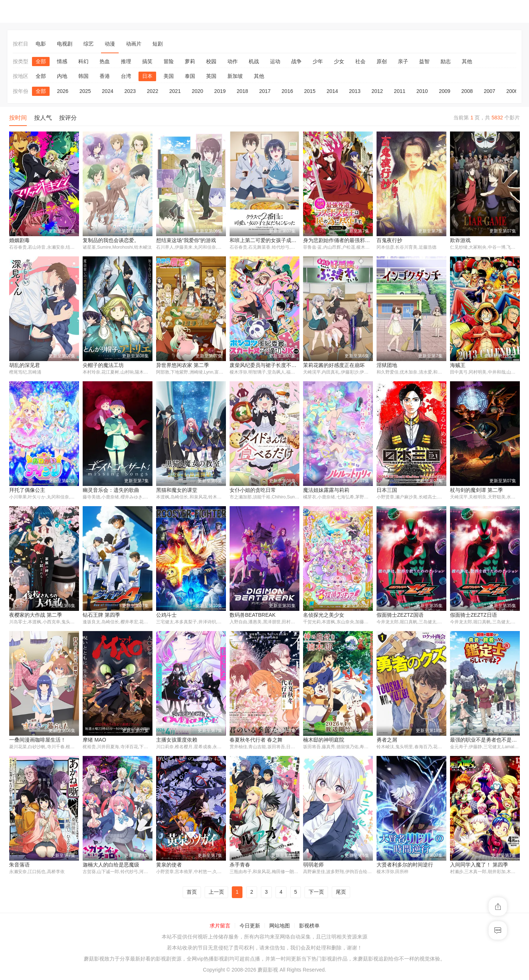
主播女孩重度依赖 (177, 741)
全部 (41, 61)
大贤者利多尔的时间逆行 (405, 866)
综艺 (89, 44)
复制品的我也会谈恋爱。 (111, 240)
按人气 (43, 118)
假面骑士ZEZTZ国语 (400, 616)
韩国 (83, 76)
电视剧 (65, 44)
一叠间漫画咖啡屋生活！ (37, 741)
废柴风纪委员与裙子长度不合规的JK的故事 (279, 365)
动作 (233, 61)
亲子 (403, 61)
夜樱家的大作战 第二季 (36, 616)
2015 (310, 91)
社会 (360, 61)
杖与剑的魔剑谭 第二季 (476, 490)
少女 (339, 61)
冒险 (169, 61)
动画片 (134, 44)
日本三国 (387, 490)
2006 (512, 91)
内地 (62, 76)
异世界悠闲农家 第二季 (183, 365)
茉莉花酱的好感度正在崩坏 (334, 365)
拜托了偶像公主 (27, 490)
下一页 (316, 893)
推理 (126, 61)
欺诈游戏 (460, 240)
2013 (355, 91)
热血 (105, 61)
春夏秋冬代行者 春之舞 (256, 741)
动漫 (110, 44)
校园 (211, 61)
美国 (169, 76)
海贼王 (458, 365)
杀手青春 (240, 866)
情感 (62, 61)
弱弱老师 (313, 866)
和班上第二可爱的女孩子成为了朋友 (271, 240)
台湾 (126, 76)
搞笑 (147, 61)
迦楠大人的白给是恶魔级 (111, 866)
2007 (490, 91)
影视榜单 (309, 927)
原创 (382, 61)
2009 (445, 91)
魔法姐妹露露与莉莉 (326, 490)
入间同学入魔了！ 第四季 (479, 866)
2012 (377, 91)
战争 (296, 61)
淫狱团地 (387, 365)
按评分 (68, 118)
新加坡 (235, 76)
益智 (424, 61)
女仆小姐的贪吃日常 (253, 490)
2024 (107, 91)
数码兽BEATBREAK (253, 616)
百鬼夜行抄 (389, 240)
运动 (275, 61)
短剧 (158, 44)
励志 (446, 61)
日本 (147, 76)
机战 (254, 61)
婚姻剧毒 (19, 240)
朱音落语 (19, 866)
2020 (197, 91)
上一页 (216, 893)
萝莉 (190, 61)
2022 (153, 91)
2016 (287, 91)
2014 (332, 91)
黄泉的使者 (169, 866)
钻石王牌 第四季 (101, 616)
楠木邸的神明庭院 (324, 741)
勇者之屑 (387, 741)
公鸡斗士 (166, 616)
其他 (467, 61)
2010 (422, 91)
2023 (130, 91)
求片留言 (220, 927)
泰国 (190, 76)
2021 (175, 91)
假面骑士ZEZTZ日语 (474, 616)
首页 (192, 893)
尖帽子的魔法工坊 (103, 365)
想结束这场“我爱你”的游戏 (186, 240)
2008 (467, 91)
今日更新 (250, 927)
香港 (105, 76)
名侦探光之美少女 (324, 616)
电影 (41, 44)
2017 (265, 91)
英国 (211, 76)
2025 (85, 91)
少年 (318, 61)
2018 (242, 91)
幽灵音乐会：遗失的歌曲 (111, 490)
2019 (220, 91)
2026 (63, 91)
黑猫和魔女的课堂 (177, 490)
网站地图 (280, 927)
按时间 (18, 118)
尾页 (341, 893)
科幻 (83, 61)
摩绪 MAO (94, 741)
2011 (400, 91)
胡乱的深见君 (25, 365)
